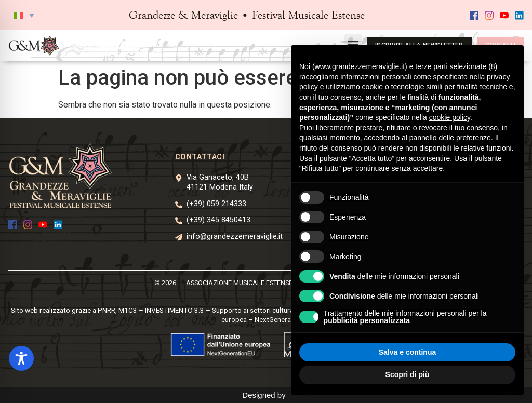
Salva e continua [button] (407, 352)
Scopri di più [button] (408, 374)
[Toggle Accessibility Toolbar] (21, 358)
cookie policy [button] (450, 117)
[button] (24, 15)
